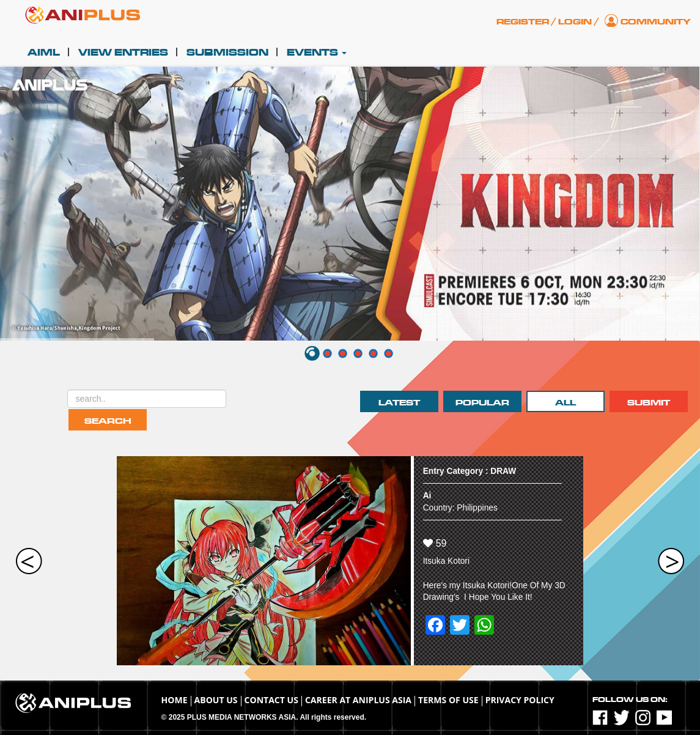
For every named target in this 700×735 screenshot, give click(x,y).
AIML (44, 53)
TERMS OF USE (448, 700)
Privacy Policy (520, 700)
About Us (216, 700)
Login (575, 22)
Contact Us (271, 700)
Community (656, 22)
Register (523, 22)
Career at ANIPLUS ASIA (358, 700)
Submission (227, 53)
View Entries (123, 53)
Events (317, 53)
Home (175, 700)
